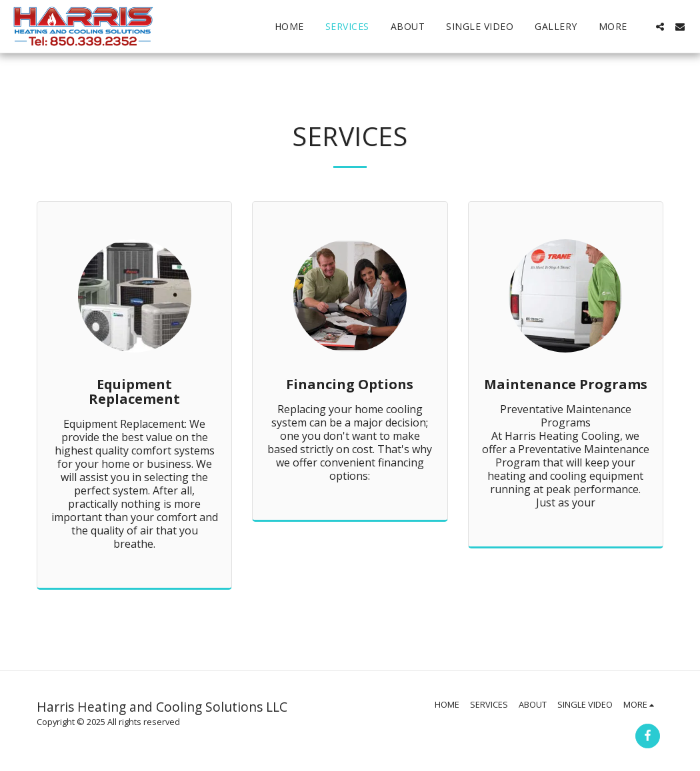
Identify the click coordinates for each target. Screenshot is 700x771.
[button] (660, 27)
